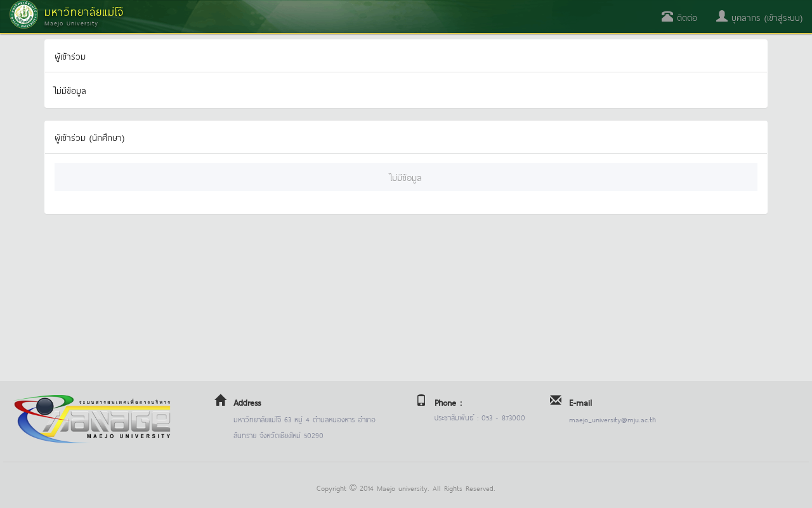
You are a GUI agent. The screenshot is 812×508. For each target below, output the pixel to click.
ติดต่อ (679, 17)
